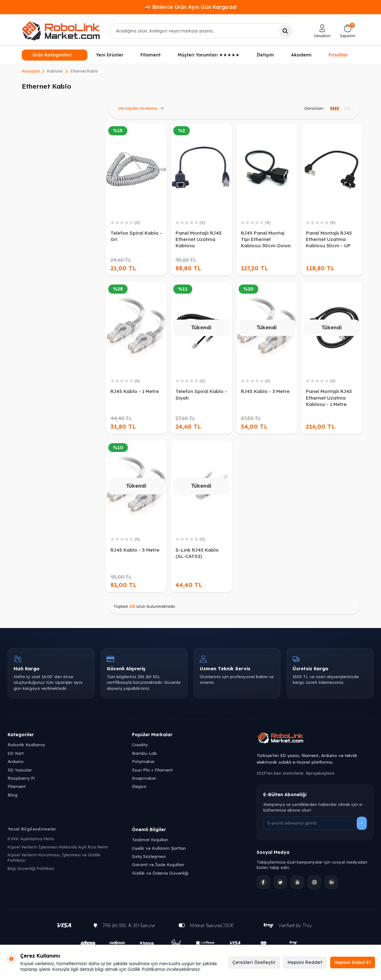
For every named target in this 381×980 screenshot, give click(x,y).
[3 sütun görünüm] (334, 109)
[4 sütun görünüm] (347, 109)
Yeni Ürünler (110, 55)
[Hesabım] (322, 31)
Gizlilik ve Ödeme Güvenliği (160, 873)
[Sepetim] (348, 31)
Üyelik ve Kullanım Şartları (159, 848)
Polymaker (143, 761)
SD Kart (16, 753)
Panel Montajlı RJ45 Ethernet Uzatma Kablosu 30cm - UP (329, 239)
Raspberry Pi (21, 778)
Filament (151, 55)
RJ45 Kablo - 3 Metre (265, 391)
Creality (140, 745)
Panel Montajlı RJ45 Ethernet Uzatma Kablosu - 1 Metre (329, 398)
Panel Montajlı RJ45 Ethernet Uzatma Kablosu (199, 239)
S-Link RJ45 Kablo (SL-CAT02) (197, 553)
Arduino (16, 761)
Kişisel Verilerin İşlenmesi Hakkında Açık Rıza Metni (58, 847)
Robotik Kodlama (26, 745)
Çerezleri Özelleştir (254, 962)
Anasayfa (31, 71)
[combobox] (201, 31)
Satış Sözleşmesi (149, 856)
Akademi (301, 55)
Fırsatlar (338, 55)
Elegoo (139, 786)
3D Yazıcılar (20, 770)
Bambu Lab (144, 753)
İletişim (265, 55)
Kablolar (55, 71)
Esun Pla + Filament (152, 770)
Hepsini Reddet (305, 962)
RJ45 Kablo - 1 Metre (135, 391)
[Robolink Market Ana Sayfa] (315, 739)
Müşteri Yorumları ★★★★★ (209, 55)
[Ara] (285, 31)
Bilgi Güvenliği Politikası (31, 868)
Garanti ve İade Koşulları (158, 864)
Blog (12, 795)
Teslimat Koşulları (150, 839)
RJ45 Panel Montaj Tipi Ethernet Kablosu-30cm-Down (266, 239)
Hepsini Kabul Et (353, 962)
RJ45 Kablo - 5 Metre (135, 550)
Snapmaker (144, 778)
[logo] (61, 31)
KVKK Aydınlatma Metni (31, 839)
